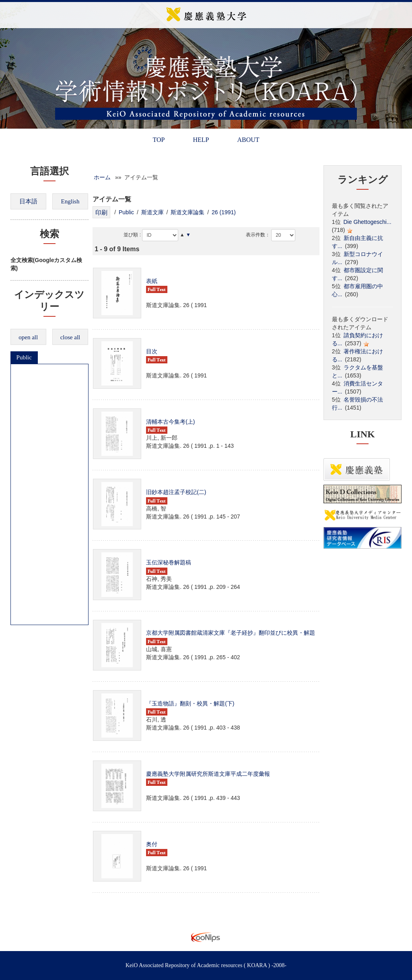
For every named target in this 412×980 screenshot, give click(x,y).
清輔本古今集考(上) (170, 422)
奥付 (152, 844)
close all (70, 337)
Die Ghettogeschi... (368, 222)
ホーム (102, 177)
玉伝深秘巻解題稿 (169, 562)
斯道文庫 (152, 212)
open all (28, 337)
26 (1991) (224, 212)
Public (24, 357)
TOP (159, 140)
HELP (201, 140)
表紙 (152, 281)
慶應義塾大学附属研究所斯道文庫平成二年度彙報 (208, 774)
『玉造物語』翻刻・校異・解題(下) (190, 703)
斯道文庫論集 (187, 212)
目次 (152, 351)
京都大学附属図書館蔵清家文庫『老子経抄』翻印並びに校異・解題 (231, 633)
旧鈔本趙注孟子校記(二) (176, 492)
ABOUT (248, 140)
